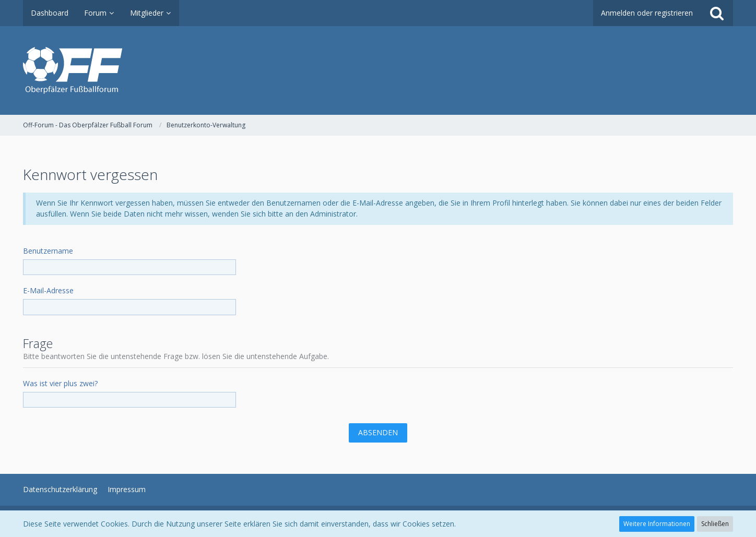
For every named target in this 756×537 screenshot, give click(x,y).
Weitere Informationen (657, 524)
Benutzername (48, 251)
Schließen (715, 524)
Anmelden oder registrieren (647, 13)
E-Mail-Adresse (48, 290)
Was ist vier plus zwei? (60, 383)
